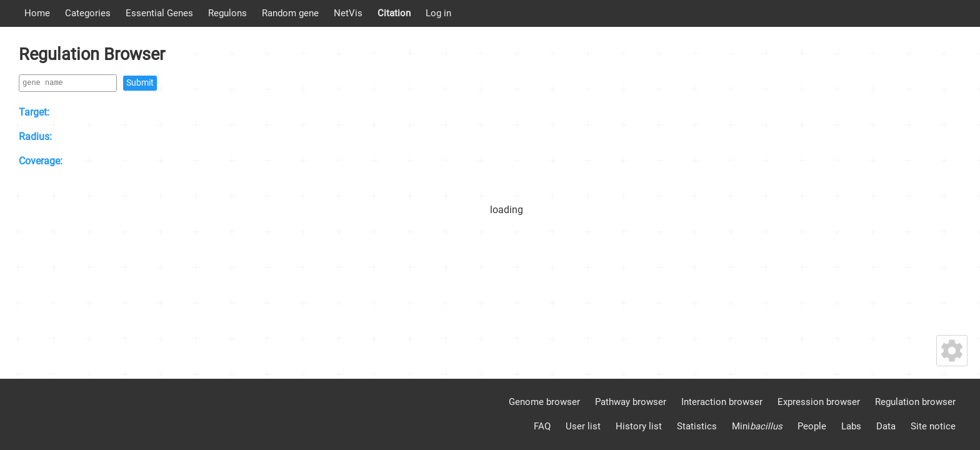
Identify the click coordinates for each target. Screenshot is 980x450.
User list (583, 426)
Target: (34, 112)
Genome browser (544, 402)
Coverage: (41, 161)
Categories (88, 13)
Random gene (290, 13)
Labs (851, 426)
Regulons (227, 13)
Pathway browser (631, 402)
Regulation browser (915, 402)
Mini (757, 426)
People (812, 426)
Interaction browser (722, 402)
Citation (394, 13)
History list (639, 426)
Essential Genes (159, 13)
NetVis (348, 13)
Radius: (35, 137)
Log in (438, 13)
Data (886, 426)
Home (37, 13)
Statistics (697, 426)
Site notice (933, 426)
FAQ (542, 426)
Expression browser (819, 402)
